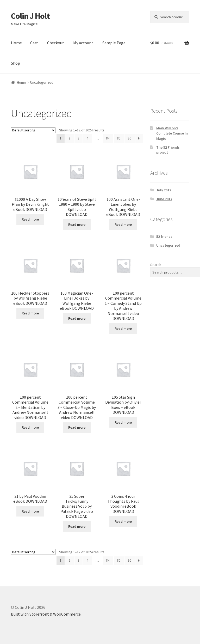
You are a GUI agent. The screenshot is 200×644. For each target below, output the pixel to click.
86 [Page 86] (129, 138)
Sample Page (114, 43)
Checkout (56, 43)
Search (156, 265)
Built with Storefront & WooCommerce (46, 614)
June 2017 (164, 199)
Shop (15, 63)
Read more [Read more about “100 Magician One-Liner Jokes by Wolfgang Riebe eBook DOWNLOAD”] (77, 318)
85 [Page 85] (119, 138)
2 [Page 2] (69, 138)
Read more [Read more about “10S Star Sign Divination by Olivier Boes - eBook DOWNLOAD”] (123, 422)
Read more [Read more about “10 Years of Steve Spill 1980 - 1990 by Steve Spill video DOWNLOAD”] (77, 224)
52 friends (164, 236)
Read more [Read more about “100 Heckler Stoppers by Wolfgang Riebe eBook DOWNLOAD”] (30, 313)
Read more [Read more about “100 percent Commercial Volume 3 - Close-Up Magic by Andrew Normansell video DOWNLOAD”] (77, 427)
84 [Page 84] (108, 138)
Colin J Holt (30, 16)
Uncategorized (168, 245)
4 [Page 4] (87, 138)
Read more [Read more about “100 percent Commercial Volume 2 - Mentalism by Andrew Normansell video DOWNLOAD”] (30, 427)
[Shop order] (33, 130)
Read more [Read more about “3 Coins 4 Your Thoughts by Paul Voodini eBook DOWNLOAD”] (123, 521)
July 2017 (164, 190)
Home (16, 43)
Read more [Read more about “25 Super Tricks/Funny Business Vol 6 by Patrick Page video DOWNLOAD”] (77, 526)
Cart (34, 43)
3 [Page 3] (79, 138)
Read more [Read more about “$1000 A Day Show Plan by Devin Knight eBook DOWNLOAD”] (30, 219)
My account (83, 43)
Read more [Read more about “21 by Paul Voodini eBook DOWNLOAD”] (30, 511)
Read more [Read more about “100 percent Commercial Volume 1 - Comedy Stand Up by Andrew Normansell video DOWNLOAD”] (123, 329)
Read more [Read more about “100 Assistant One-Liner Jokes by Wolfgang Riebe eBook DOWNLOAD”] (123, 224)
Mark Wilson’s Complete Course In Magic (172, 133)
